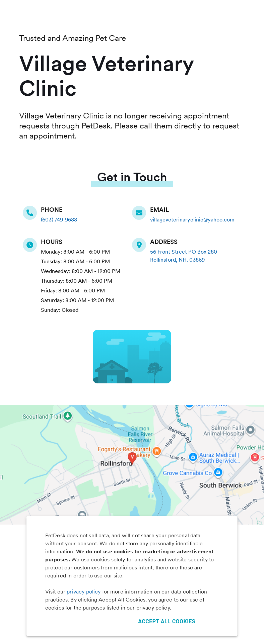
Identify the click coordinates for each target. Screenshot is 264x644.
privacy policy (84, 592)
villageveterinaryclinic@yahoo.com (192, 220)
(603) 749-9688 (59, 220)
